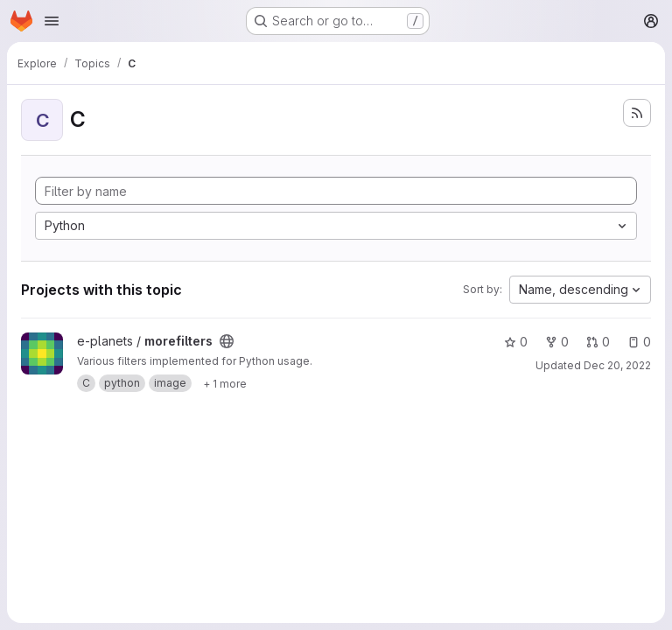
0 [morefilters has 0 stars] (516, 342)
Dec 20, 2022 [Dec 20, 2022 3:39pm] (617, 365)
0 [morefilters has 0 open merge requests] (598, 342)
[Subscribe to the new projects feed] (637, 113)
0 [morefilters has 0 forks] (557, 342)
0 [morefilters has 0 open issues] (639, 342)
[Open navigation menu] (52, 21)
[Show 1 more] (225, 383)
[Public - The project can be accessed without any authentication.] (227, 341)
